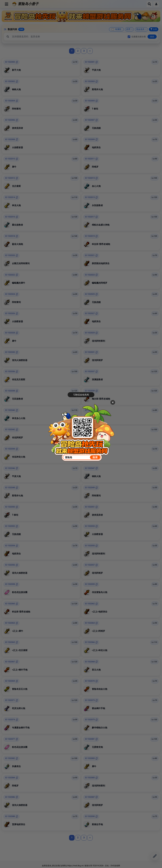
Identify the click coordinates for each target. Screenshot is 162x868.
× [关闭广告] (113, 402)
